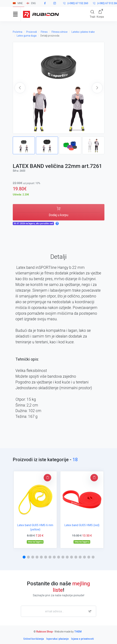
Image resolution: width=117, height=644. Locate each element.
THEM (78, 632)
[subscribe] (91, 611)
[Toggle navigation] (15, 14)
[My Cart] (100, 14)
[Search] (92, 14)
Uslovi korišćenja (34, 639)
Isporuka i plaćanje (58, 639)
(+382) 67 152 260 (76, 3)
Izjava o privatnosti (82, 639)
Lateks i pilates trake (83, 32)
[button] (97, 88)
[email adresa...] (59, 611)
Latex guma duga (27, 36)
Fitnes (44, 32)
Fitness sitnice (60, 32)
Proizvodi (32, 32)
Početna (18, 32)
